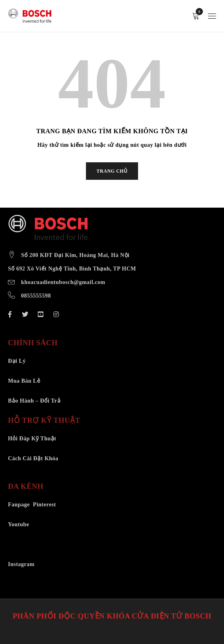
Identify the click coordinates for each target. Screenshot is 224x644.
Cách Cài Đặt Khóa (33, 458)
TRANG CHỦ (112, 171)
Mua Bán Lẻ (24, 381)
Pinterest (45, 505)
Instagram (21, 564)
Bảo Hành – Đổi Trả (34, 401)
